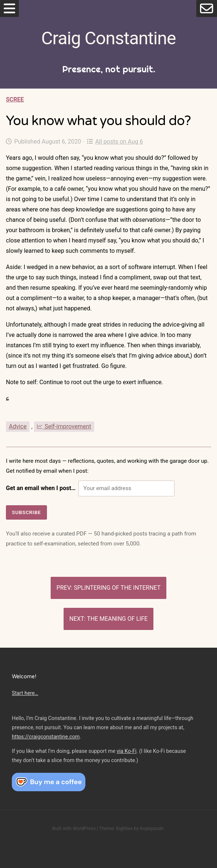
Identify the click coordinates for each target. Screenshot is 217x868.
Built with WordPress (74, 828)
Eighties (124, 828)
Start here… (25, 693)
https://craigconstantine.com (46, 737)
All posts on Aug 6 (115, 142)
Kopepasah (152, 828)
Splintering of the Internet (117, 588)
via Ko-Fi (127, 751)
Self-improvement (64, 426)
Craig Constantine (109, 38)
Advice (18, 426)
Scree (15, 99)
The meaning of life (117, 619)
